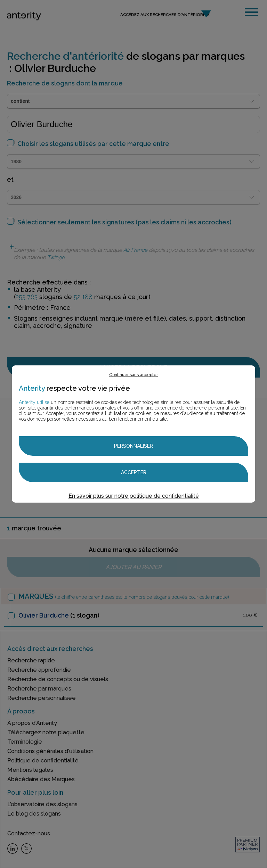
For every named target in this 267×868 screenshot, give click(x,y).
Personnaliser (133, 446)
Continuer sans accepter (133, 375)
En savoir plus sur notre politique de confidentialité (134, 496)
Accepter (134, 472)
